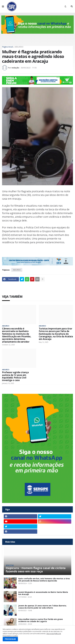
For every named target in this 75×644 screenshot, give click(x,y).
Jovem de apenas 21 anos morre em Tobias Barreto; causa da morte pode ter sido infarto (42, 607)
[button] (3, 6)
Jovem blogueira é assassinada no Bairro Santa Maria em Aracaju (43, 593)
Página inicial (7, 47)
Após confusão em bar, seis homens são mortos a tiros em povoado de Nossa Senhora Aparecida (44, 580)
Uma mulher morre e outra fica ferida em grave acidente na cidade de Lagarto (41, 620)
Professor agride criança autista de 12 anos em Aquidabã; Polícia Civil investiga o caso (15, 376)
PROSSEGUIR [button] (10, 639)
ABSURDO (19, 47)
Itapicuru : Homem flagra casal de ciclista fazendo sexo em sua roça (36, 570)
